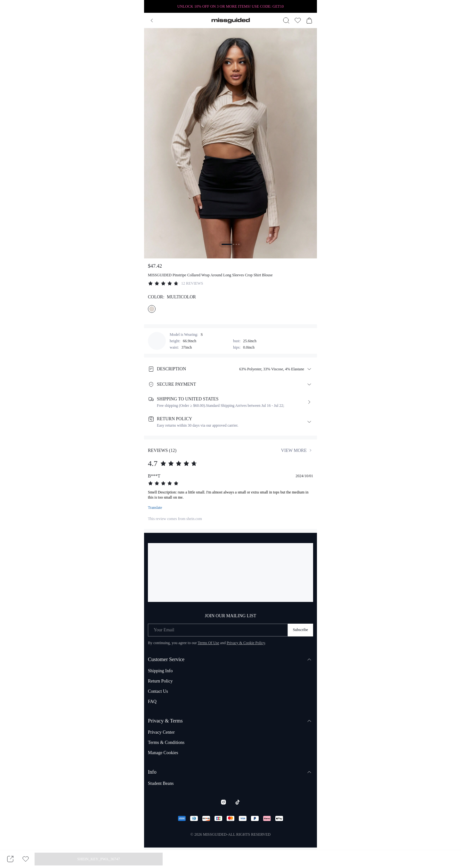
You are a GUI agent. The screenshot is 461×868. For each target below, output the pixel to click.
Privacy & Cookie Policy (246, 643)
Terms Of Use (208, 643)
